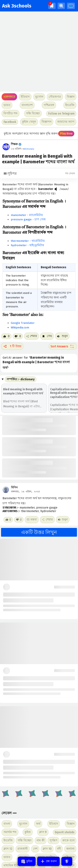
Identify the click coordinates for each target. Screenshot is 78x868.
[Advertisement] (39, 52)
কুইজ (28, 832)
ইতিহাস (54, 824)
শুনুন (62, 336)
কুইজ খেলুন (29, 122)
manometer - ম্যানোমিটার (27, 215)
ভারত (7, 857)
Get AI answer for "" (36, 363)
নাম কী (41, 840)
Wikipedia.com (20, 327)
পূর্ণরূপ (53, 840)
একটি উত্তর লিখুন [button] (39, 532)
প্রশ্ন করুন (48, 861)
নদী (59, 849)
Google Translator (23, 323)
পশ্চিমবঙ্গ (49, 105)
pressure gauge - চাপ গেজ (28, 219)
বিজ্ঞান (71, 824)
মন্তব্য (32, 519)
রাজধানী (23, 849)
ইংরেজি (70, 105)
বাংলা (7, 824)
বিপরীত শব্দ (11, 113)
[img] (52, 6)
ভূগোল (23, 824)
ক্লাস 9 (43, 832)
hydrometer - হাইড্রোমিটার (27, 245)
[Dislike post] (18, 336)
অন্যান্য (70, 849)
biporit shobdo (65, 832)
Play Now (66, 134)
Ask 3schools (17, 6)
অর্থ (38, 824)
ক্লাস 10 (47, 849)
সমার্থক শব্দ (10, 832)
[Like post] (6, 336)
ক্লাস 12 (8, 849)
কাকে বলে (68, 840)
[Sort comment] (63, 346)
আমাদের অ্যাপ (66, 122)
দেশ (35, 849)
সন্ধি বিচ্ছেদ (33, 113)
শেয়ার (32, 336)
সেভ (47, 336)
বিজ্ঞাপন (46, 122)
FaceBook (10, 122)
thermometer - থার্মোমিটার (28, 241)
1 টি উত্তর (12, 346)
